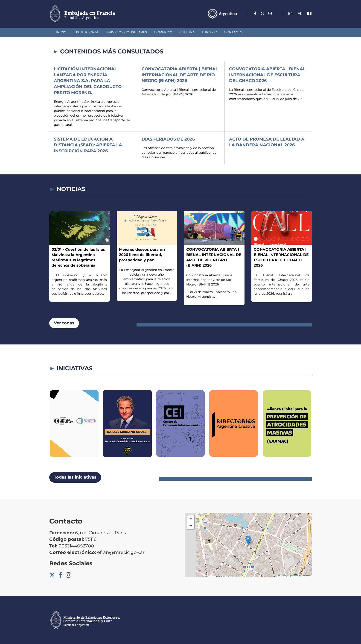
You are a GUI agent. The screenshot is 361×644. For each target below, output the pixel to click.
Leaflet (282, 576)
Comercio (163, 32)
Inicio (61, 32)
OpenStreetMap (295, 576)
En (291, 13)
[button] (248, 540)
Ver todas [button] (64, 323)
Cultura (187, 32)
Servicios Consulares (126, 32)
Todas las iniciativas (75, 477)
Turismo (209, 32)
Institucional (86, 32)
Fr (300, 13)
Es (309, 13)
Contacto (233, 32)
